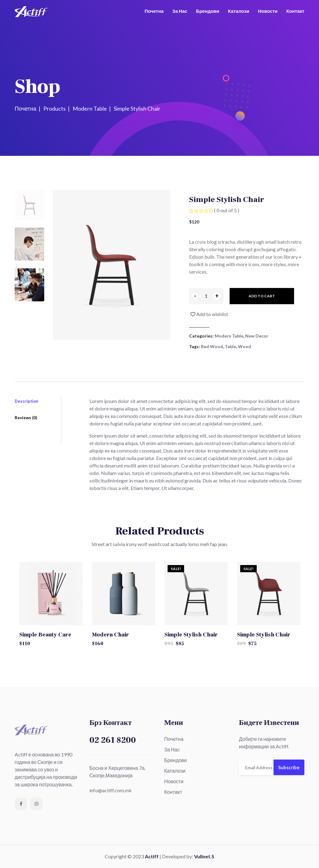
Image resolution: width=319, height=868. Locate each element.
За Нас (180, 11)
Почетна (154, 11)
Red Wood (212, 346)
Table (231, 346)
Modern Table (229, 336)
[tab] (29, 205)
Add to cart (262, 296)
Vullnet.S (204, 856)
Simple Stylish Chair (191, 635)
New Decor (257, 336)
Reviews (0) (26, 420)
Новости (268, 11)
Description (26, 401)
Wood (245, 346)
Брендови (207, 11)
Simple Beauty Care (45, 635)
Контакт (295, 11)
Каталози (239, 11)
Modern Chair (110, 635)
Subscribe (289, 767)
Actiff (152, 856)
